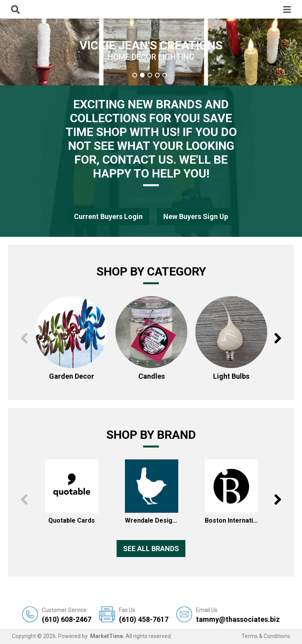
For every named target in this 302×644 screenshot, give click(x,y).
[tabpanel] (151, 52)
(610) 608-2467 (67, 615)
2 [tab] (142, 75)
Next (278, 338)
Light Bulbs (231, 376)
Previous (24, 338)
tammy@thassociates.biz (238, 615)
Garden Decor (72, 376)
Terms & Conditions (266, 636)
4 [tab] (157, 75)
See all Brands (151, 549)
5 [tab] (165, 75)
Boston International (231, 520)
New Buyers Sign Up (196, 216)
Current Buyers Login (108, 216)
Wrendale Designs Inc (152, 520)
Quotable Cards (72, 520)
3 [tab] (150, 75)
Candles (152, 376)
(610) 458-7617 (144, 615)
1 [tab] (135, 75)
